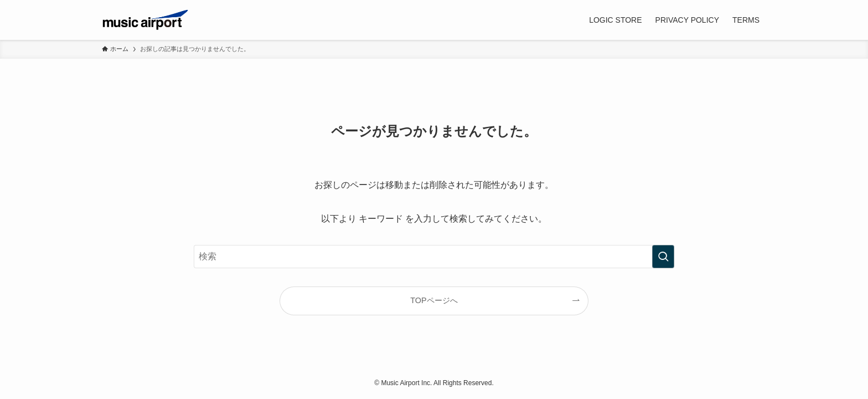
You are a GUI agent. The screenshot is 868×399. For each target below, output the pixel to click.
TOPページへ (434, 300)
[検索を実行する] (663, 257)
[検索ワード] (434, 257)
